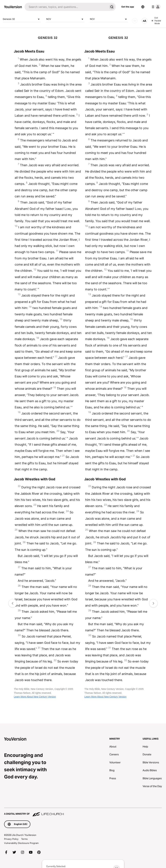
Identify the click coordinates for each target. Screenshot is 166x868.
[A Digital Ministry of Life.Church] (83, 812)
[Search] (66, 7)
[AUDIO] (135, 21)
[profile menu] (155, 7)
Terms (24, 839)
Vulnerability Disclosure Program (21, 843)
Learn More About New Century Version (35, 697)
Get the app (128, 7)
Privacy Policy (11, 839)
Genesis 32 (22, 19)
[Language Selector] (143, 7)
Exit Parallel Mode (156, 21)
